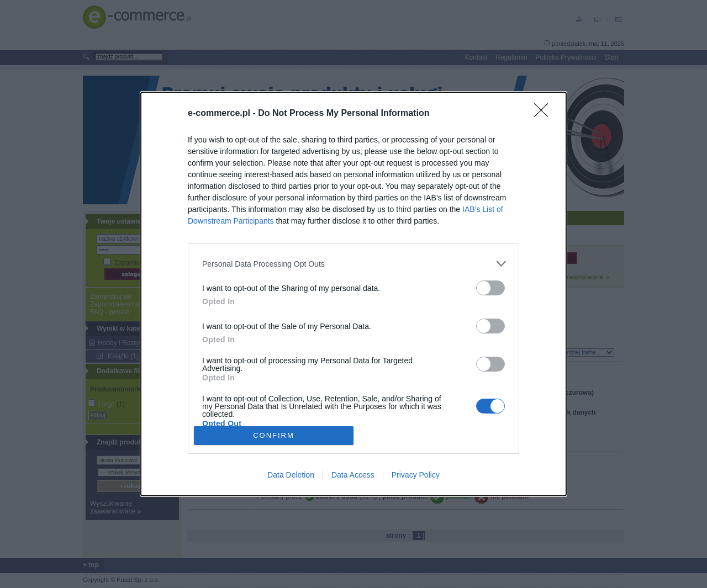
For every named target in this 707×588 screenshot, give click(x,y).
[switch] (490, 288)
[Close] (545, 114)
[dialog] (353, 294)
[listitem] (353, 264)
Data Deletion (291, 475)
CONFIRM (274, 435)
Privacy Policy (416, 475)
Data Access (353, 475)
